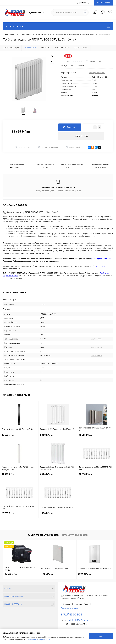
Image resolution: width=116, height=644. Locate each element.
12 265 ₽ (97, 437)
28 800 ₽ (58, 437)
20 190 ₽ (85, 574)
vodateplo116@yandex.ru (80, 620)
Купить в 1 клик (81, 136)
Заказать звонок (103, 3)
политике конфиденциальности (38, 640)
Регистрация (85, 3)
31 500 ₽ (19, 476)
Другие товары (97, 339)
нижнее (95, 95)
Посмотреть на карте (69, 608)
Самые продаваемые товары (44, 535)
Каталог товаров (58, 26)
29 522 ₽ (11, 574)
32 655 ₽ (19, 437)
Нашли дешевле (23, 147)
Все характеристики (97, 73)
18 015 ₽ (97, 476)
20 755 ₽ (19, 515)
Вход (76, 3)
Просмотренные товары (75, 535)
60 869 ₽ (58, 476)
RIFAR (94, 80)
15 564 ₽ (58, 515)
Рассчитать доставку (48, 147)
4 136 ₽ (47, 574)
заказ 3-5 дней (73, 147)
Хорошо (101, 636)
